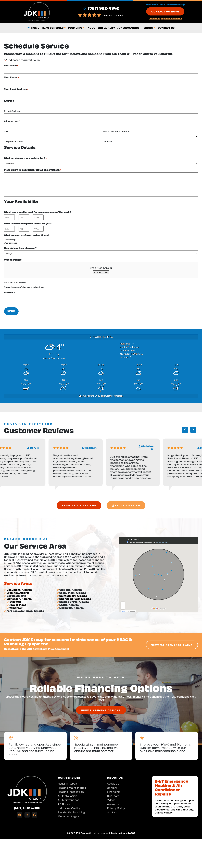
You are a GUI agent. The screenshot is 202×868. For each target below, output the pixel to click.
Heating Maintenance (72, 788)
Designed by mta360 (123, 833)
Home (33, 28)
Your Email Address (16, 89)
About (149, 28)
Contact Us (166, 28)
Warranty (113, 804)
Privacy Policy (116, 808)
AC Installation (67, 796)
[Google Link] (35, 815)
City (6, 131)
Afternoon (12, 243)
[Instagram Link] (27, 815)
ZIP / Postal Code (13, 141)
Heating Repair (67, 783)
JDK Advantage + (130, 28)
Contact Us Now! (165, 11)
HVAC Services (53, 28)
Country (107, 141)
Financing (113, 792)
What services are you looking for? (25, 158)
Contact (112, 812)
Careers (112, 788)
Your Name (11, 65)
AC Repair (64, 804)
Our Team (113, 796)
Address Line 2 (12, 121)
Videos (111, 800)
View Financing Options (101, 710)
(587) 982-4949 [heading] (101, 8)
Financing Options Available (165, 18)
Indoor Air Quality (101, 28)
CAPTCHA (10, 292)
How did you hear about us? (20, 248)
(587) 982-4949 (27, 808)
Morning (11, 239)
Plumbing (75, 28)
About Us (113, 783)
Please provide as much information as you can (33, 170)
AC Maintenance (68, 800)
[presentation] (23, 300)
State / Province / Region (116, 131)
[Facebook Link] (20, 815)
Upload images (13, 260)
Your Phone (12, 77)
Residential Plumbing (71, 812)
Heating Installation (71, 792)
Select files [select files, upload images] (101, 272)
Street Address (12, 111)
